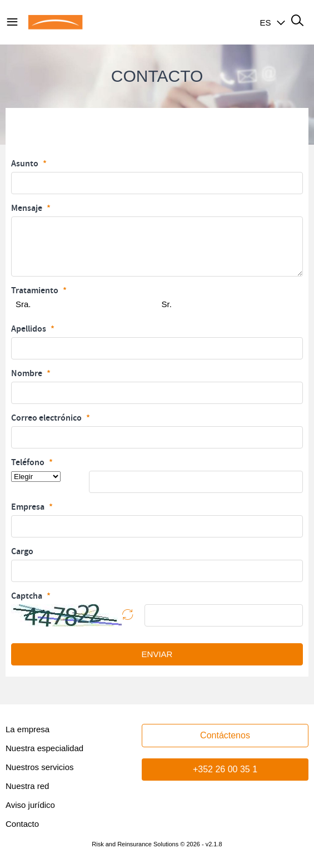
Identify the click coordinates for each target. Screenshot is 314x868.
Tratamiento (36, 290)
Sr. (167, 304)
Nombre (28, 373)
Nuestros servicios (40, 767)
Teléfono (29, 462)
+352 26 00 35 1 (225, 769)
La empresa (28, 729)
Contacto (22, 824)
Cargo (22, 551)
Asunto (26, 164)
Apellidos (29, 329)
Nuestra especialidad (44, 748)
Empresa (29, 507)
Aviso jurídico (30, 805)
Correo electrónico (47, 418)
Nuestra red (27, 786)
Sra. (23, 304)
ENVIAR (157, 654)
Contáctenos (225, 735)
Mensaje (28, 208)
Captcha (28, 596)
